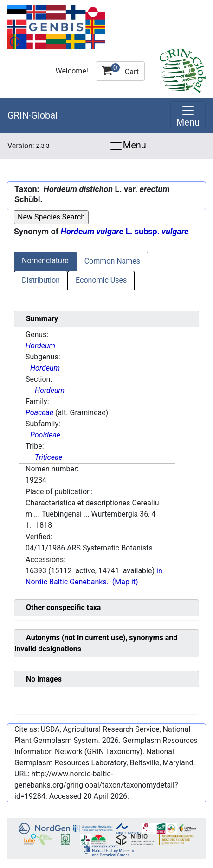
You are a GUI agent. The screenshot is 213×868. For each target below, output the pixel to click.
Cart (120, 70)
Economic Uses (101, 280)
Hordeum (40, 346)
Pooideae (45, 435)
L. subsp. (125, 231)
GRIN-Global (32, 115)
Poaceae (39, 413)
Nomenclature (45, 261)
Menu (128, 146)
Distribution (41, 280)
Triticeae (49, 457)
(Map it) (125, 582)
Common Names (112, 261)
